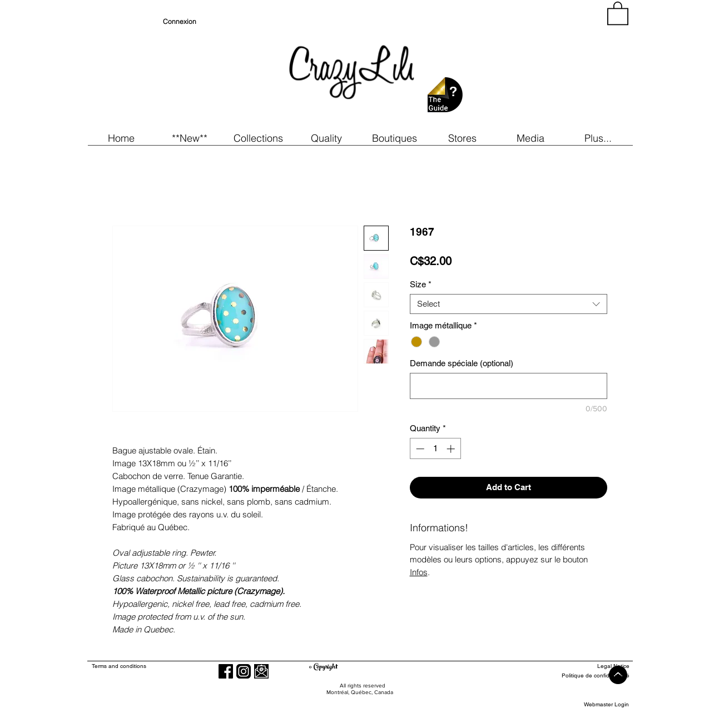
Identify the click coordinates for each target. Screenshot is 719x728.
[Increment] (452, 449)
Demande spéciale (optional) (462, 363)
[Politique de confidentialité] (589, 675)
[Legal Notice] (589, 666)
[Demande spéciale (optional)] (509, 386)
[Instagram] (244, 671)
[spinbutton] (435, 449)
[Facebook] (226, 671)
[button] (190, 138)
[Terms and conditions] (164, 666)
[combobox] (509, 304)
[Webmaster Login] (606, 704)
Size (421, 284)
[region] (529, 67)
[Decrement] (419, 449)
